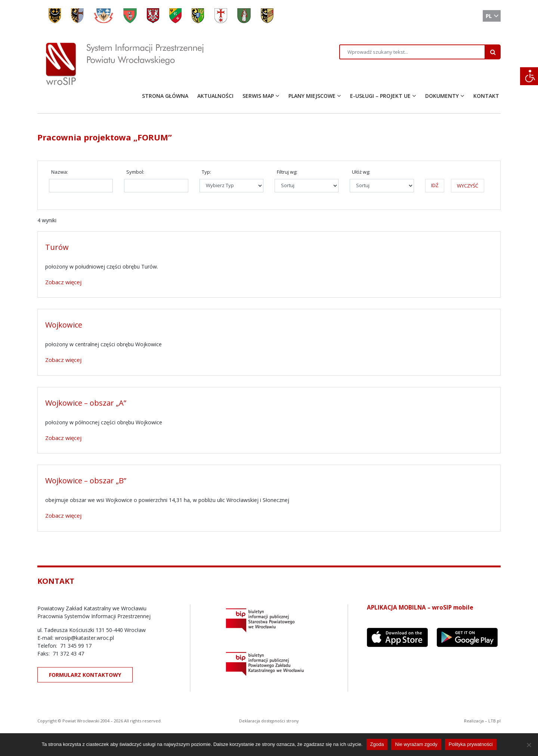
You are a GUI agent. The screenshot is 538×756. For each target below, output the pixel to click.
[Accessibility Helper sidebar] (529, 76)
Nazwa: (60, 172)
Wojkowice (64, 325)
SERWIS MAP (258, 96)
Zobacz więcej (63, 282)
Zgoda (377, 744)
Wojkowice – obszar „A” (86, 403)
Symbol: (135, 172)
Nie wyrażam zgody (416, 744)
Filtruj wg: (287, 172)
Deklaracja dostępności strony (269, 721)
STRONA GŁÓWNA (165, 96)
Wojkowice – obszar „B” (86, 481)
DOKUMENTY (442, 96)
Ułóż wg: (361, 172)
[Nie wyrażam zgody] (529, 745)
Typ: (206, 172)
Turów (57, 247)
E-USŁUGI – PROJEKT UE (380, 96)
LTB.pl (494, 721)
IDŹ (435, 185)
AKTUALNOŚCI (215, 96)
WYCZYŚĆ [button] (468, 186)
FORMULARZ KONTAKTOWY (85, 675)
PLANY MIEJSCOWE (312, 96)
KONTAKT (486, 96)
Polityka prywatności (471, 744)
